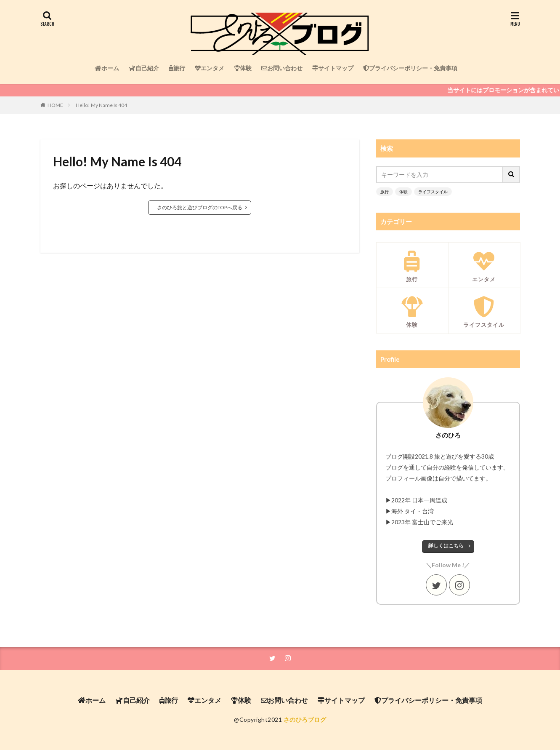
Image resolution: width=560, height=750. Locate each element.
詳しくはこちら (446, 546)
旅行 (177, 68)
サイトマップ (333, 68)
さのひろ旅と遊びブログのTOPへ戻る (200, 207)
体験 (243, 68)
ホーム (107, 68)
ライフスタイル (433, 192)
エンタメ (210, 68)
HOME (55, 105)
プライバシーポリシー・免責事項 (410, 68)
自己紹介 (144, 68)
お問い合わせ (282, 68)
